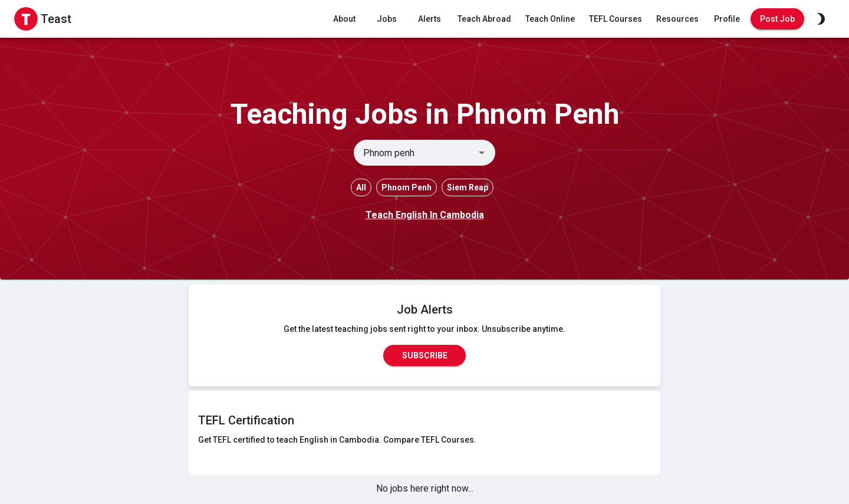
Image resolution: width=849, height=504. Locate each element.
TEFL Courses (616, 19)
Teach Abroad (484, 19)
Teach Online (550, 19)
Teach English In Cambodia (425, 215)
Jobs (387, 19)
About (344, 19)
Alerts (429, 19)
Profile (727, 19)
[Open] (482, 153)
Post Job (777, 19)
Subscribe (424, 355)
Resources (677, 19)
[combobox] (415, 153)
